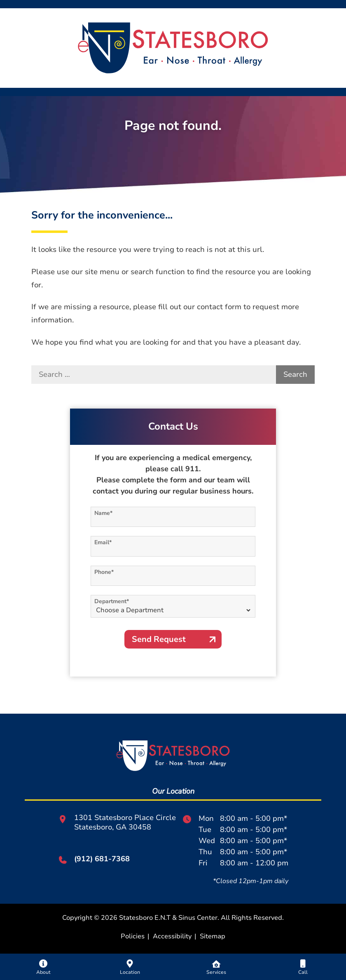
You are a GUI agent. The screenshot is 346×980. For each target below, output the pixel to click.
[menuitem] (43, 967)
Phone (104, 572)
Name (103, 513)
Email (103, 542)
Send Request (159, 639)
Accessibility (172, 936)
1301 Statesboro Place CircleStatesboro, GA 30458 (117, 823)
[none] (43, 967)
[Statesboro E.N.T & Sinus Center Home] (173, 47)
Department (112, 601)
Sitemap (213, 936)
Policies (133, 936)
